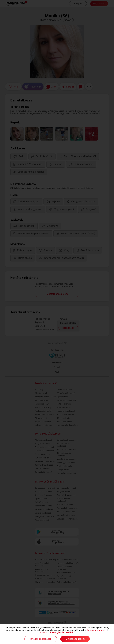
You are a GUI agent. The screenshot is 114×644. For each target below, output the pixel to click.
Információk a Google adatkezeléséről (58, 632)
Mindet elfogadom (75, 639)
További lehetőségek (41, 639)
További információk (97, 630)
